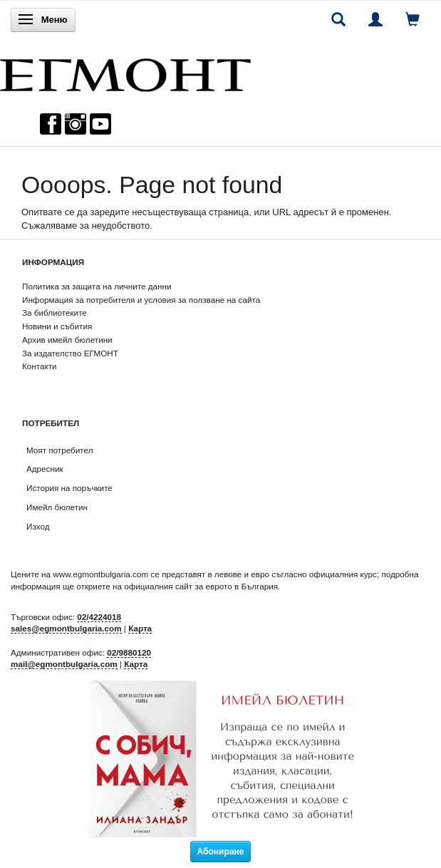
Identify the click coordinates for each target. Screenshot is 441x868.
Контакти (40, 366)
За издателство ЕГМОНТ (70, 353)
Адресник (45, 469)
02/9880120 (129, 652)
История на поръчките (69, 488)
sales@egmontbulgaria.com (66, 628)
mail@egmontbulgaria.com (64, 664)
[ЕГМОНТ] (125, 72)
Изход (38, 526)
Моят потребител (59, 450)
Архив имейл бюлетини (67, 340)
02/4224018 (99, 617)
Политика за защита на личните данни (97, 286)
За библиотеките (55, 312)
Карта (140, 628)
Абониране (221, 852)
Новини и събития (57, 326)
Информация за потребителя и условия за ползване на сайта (141, 300)
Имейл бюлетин (57, 507)
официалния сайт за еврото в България (201, 586)
